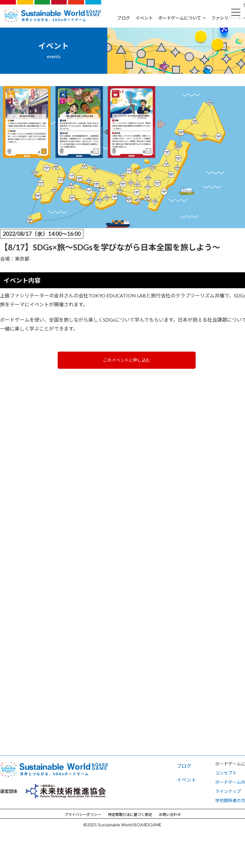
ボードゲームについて (180, 18)
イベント (144, 18)
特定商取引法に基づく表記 (130, 814)
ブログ (124, 18)
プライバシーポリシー (83, 814)
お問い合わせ (170, 814)
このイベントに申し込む (127, 360)
